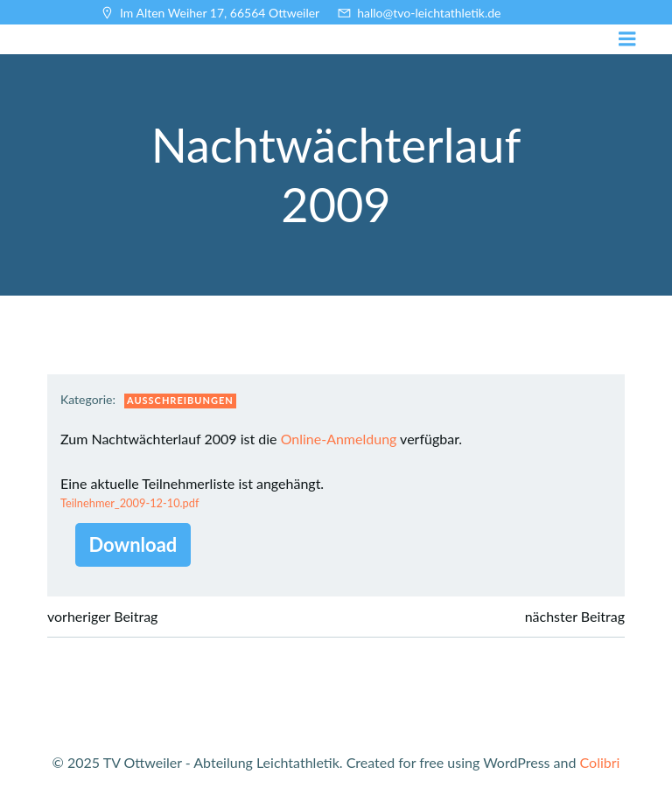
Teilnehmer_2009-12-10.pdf (129, 503)
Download (133, 544)
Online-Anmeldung (339, 439)
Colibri (600, 762)
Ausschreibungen (180, 400)
